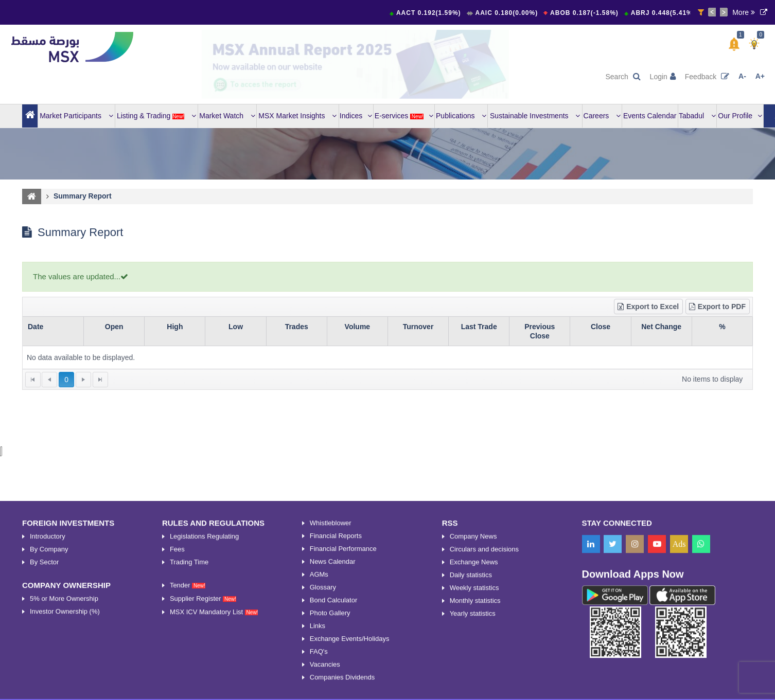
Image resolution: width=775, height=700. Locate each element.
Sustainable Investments (535, 116)
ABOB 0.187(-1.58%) (586, 13)
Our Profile (740, 116)
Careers (602, 116)
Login (663, 77)
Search (623, 77)
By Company (49, 660)
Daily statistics (471, 685)
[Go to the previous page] (49, 380)
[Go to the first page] (33, 380)
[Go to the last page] (100, 380)
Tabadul (697, 116)
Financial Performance (343, 659)
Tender (188, 696)
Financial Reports (336, 646)
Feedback (707, 77)
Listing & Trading (156, 116)
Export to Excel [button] (648, 307)
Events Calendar (650, 116)
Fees (177, 660)
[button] (734, 44)
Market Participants (76, 116)
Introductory (48, 647)
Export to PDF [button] (717, 307)
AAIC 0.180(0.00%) (508, 13)
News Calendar (333, 672)
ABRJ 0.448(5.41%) (665, 13)
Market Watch (227, 116)
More (744, 12)
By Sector (44, 672)
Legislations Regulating (204, 647)
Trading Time (189, 672)
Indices (356, 116)
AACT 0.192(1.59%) (431, 13)
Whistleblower (331, 633)
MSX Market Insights (297, 116)
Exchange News (474, 672)
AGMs (319, 685)
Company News (473, 647)
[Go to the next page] (83, 380)
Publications (461, 116)
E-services (404, 116)
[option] (356, 64)
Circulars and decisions (484, 660)
